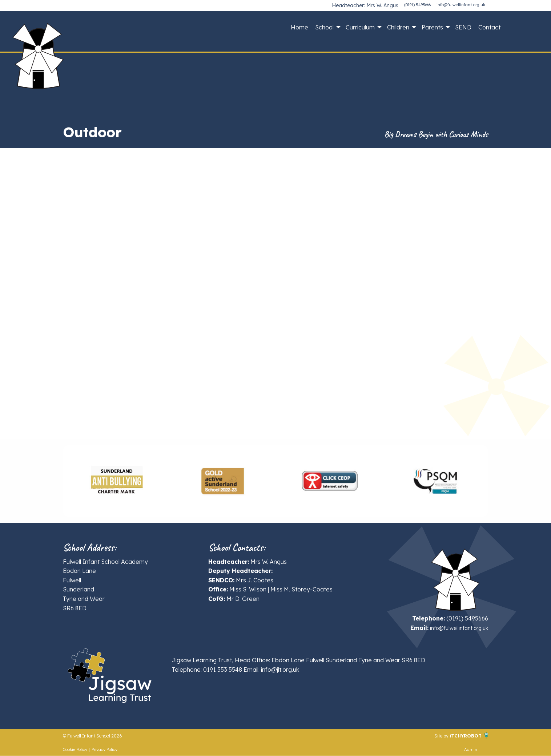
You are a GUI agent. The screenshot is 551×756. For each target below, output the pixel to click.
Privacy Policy (104, 750)
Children (398, 27)
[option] (116, 481)
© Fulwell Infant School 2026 (102, 736)
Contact (489, 27)
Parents (432, 27)
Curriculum (360, 27)
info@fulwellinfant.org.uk (461, 5)
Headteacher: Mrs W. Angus (371, 5)
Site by (432, 736)
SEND (463, 27)
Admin (471, 750)
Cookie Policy (75, 750)
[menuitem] (299, 27)
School (324, 27)
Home (299, 27)
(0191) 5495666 (417, 5)
